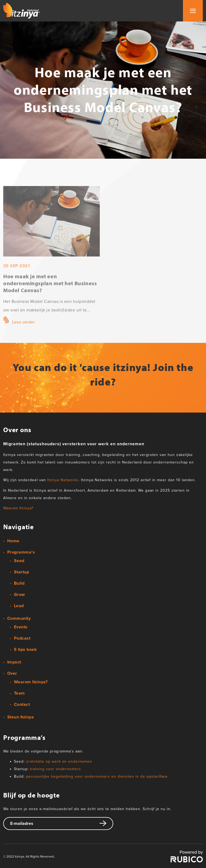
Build (19, 583)
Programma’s (21, 552)
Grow (19, 595)
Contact (22, 704)
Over (12, 673)
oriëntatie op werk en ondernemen (59, 761)
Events (21, 627)
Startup (21, 572)
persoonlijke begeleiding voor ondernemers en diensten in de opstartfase (97, 776)
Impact (14, 662)
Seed (19, 561)
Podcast (22, 638)
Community (19, 618)
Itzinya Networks (63, 480)
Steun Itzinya (21, 717)
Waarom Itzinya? (18, 508)
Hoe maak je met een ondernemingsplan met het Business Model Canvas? (50, 294)
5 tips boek (25, 650)
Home (13, 541)
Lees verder (23, 333)
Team (19, 693)
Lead (19, 606)
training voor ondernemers (56, 769)
